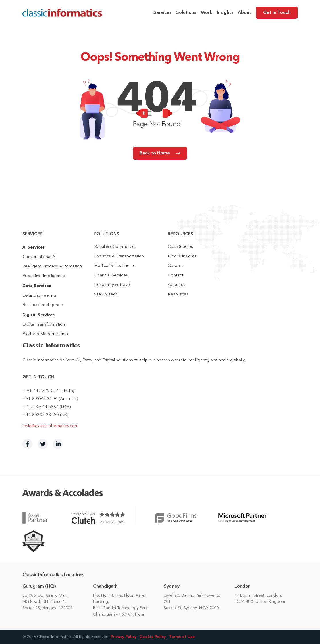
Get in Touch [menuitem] (277, 13)
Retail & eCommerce (114, 247)
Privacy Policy (124, 637)
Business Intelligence (43, 305)
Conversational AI (39, 257)
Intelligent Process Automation (52, 266)
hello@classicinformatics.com (50, 426)
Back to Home (155, 153)
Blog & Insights (182, 256)
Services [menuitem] (162, 13)
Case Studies (180, 247)
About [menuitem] (245, 13)
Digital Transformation (44, 325)
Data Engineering (39, 296)
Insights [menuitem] (225, 13)
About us (177, 285)
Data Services (37, 286)
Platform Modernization (45, 334)
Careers (176, 266)
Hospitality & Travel (112, 285)
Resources (178, 294)
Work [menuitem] (207, 13)
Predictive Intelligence (44, 276)
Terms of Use (182, 637)
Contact (176, 275)
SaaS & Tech (106, 294)
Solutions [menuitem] (186, 13)
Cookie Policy (153, 637)
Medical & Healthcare (115, 266)
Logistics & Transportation (119, 256)
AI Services (33, 247)
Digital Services (38, 315)
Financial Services (111, 275)
